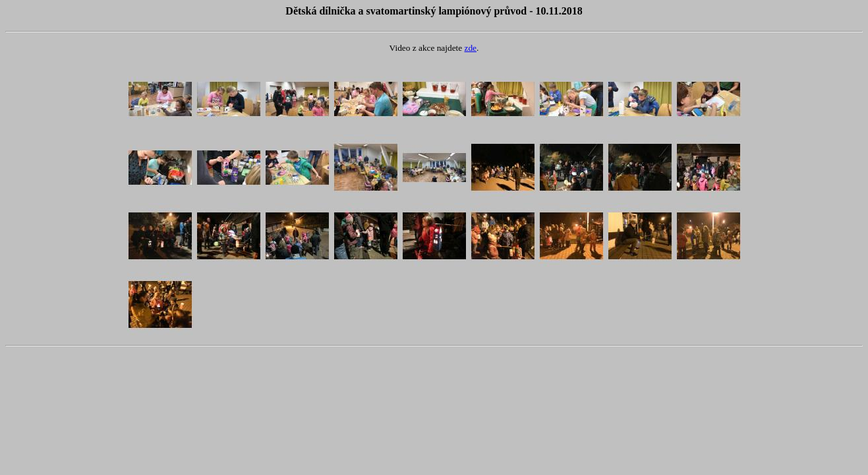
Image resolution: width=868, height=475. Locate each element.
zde (471, 48)
